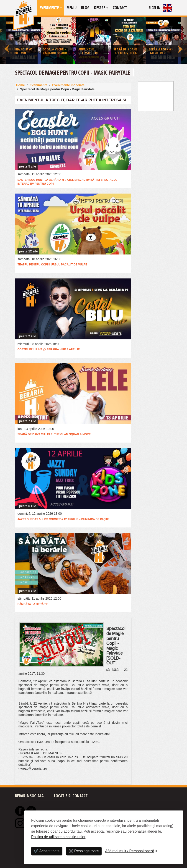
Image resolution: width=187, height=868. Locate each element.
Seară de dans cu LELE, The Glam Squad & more (54, 434)
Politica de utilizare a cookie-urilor (58, 837)
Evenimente (51, 8)
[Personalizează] (131, 851)
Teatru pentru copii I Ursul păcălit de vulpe (52, 265)
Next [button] (179, 40)
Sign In (154, 8)
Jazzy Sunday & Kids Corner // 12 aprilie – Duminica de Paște (63, 519)
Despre (101, 8)
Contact (120, 8)
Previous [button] (8, 40)
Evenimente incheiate (68, 85)
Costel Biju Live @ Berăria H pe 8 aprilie (49, 349)
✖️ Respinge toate (84, 851)
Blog (85, 8)
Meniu (72, 8)
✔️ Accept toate (47, 851)
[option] (94, 41)
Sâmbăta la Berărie (33, 604)
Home (21, 85)
